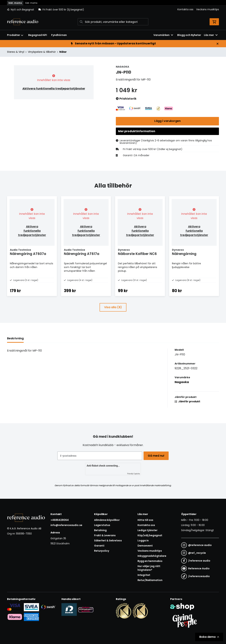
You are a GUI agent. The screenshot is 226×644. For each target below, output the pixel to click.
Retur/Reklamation (150, 580)
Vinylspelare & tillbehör (42, 52)
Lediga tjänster (148, 530)
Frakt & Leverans (105, 535)
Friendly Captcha (133, 474)
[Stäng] (218, 44)
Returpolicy (102, 551)
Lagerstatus (102, 525)
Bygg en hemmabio (150, 561)
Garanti (99, 546)
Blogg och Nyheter (189, 35)
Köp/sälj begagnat (150, 535)
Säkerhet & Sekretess (108, 540)
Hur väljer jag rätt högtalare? (149, 568)
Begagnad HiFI (38, 35)
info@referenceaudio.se (66, 525)
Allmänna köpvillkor (107, 520)
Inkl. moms (15, 3)
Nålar (63, 52)
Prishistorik (126, 99)
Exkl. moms (31, 3)
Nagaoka (182, 389)
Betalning (100, 530)
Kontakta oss (185, 9)
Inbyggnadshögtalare (152, 556)
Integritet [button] (144, 575)
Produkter (15, 35)
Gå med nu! (157, 456)
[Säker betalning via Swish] (48, 607)
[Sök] (113, 22)
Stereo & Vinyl (16, 52)
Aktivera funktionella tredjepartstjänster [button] (54, 89)
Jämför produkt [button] (187, 409)
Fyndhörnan (59, 35)
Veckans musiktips (208, 9)
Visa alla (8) (113, 314)
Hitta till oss (145, 520)
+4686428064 (60, 520)
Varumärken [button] (163, 35)
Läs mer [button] (211, 35)
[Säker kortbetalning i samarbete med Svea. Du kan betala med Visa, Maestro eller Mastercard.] (15, 607)
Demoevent (145, 546)
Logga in (143, 540)
